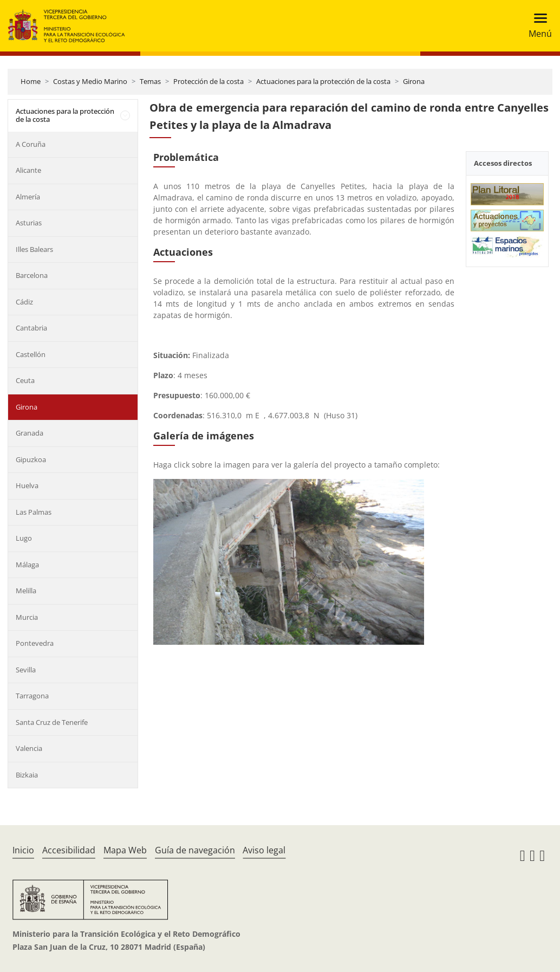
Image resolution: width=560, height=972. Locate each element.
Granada (30, 433)
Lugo (24, 538)
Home (31, 81)
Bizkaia (27, 775)
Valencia (29, 748)
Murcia (27, 617)
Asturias (29, 223)
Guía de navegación (195, 850)
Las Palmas (34, 512)
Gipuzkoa (31, 459)
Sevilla (26, 670)
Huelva (27, 485)
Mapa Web (125, 850)
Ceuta (25, 380)
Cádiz (24, 302)
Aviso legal (264, 850)
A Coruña (31, 144)
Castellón (31, 354)
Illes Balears (34, 249)
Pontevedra (35, 643)
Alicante (28, 170)
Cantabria (31, 328)
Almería (28, 197)
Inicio (23, 850)
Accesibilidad (69, 850)
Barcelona (32, 275)
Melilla (26, 591)
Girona (414, 81)
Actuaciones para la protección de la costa (323, 81)
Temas (150, 81)
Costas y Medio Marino (90, 81)
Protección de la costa (209, 81)
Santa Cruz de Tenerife (52, 722)
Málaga (27, 565)
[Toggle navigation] (537, 26)
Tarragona (32, 696)
